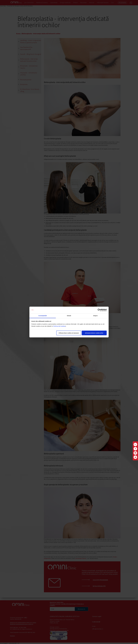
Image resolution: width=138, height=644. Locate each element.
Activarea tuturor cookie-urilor (94, 333)
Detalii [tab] (69, 316)
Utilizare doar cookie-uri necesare (69, 333)
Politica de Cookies (59, 326)
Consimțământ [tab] (43, 316)
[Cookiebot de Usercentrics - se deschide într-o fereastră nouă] (99, 310)
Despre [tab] (95, 316)
